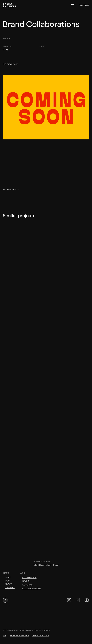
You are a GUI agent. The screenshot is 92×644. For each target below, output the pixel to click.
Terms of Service (19, 636)
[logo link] (11, 5)
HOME (8, 577)
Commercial (29, 577)
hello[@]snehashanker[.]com (46, 565)
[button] (5, 600)
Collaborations (32, 588)
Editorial (27, 585)
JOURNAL (10, 588)
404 (5, 636)
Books (26, 581)
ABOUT (8, 584)
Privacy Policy (41, 636)
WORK (8, 581)
